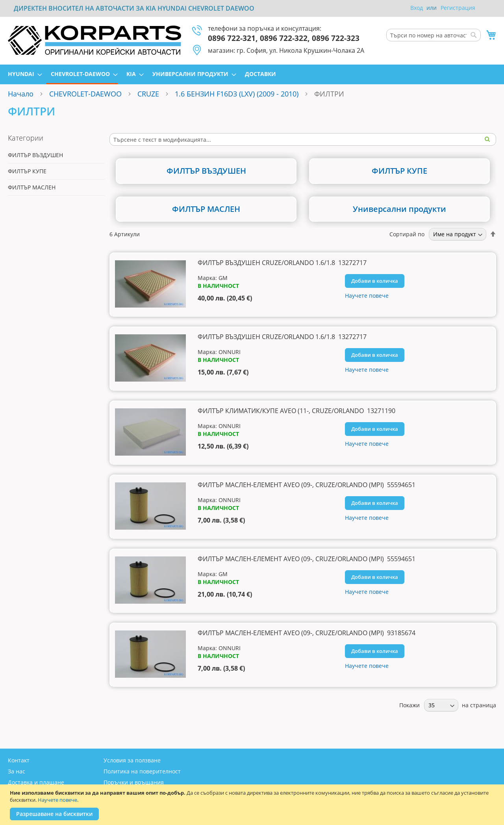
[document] (253, 805)
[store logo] (94, 40)
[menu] (252, 74)
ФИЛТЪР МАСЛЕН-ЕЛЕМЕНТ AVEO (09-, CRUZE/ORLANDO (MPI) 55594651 (307, 485)
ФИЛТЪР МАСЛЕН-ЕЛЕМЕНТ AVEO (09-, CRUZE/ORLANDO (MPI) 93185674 (307, 633)
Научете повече (57, 800)
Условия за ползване (132, 760)
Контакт (19, 760)
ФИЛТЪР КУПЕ (27, 171)
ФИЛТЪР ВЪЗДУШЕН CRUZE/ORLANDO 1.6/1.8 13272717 (282, 263)
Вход (417, 8)
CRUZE (148, 94)
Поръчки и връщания (134, 782)
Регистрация (458, 8)
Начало (21, 94)
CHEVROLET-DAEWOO (85, 94)
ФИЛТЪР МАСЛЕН (32, 187)
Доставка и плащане (36, 782)
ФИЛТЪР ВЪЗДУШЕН (35, 155)
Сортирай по (407, 234)
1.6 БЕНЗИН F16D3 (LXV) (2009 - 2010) (237, 94)
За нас (17, 771)
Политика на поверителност (142, 771)
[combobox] (434, 35)
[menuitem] (23, 74)
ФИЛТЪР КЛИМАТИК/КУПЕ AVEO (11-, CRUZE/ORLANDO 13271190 (296, 411)
